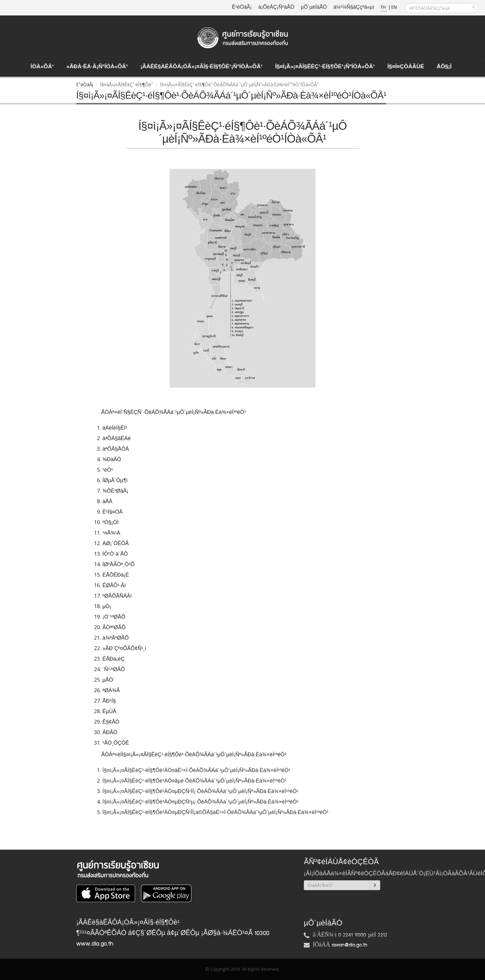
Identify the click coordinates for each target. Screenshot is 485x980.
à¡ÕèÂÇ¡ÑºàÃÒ (276, 7)
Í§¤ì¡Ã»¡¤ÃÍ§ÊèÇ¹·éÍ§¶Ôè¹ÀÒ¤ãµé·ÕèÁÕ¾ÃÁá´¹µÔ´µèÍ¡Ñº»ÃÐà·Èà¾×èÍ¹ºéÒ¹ (195, 781)
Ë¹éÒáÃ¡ (242, 7)
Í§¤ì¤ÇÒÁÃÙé (406, 67)
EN (394, 7)
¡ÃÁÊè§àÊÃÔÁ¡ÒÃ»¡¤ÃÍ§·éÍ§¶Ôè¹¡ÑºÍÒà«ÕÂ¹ (201, 67)
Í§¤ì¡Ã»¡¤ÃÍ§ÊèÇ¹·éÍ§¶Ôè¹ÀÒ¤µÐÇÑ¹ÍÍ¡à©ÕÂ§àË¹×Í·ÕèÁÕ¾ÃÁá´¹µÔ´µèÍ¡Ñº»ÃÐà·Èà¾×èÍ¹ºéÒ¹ (216, 812)
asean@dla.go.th (350, 945)
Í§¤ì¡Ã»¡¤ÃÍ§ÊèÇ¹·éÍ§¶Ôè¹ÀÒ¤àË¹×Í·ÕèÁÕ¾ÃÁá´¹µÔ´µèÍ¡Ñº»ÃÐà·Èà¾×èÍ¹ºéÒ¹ (197, 770)
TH (384, 7)
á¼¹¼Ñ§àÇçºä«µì (354, 7)
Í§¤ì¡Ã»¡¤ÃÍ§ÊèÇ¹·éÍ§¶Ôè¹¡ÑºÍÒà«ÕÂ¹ (325, 67)
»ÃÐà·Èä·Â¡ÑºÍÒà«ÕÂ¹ (97, 67)
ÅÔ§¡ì (444, 67)
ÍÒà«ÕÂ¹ (42, 67)
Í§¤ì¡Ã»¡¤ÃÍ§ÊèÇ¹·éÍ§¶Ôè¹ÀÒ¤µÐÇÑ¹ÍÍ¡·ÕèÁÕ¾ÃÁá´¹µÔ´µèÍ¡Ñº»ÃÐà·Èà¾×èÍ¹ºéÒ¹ (201, 791)
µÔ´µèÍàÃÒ (314, 7)
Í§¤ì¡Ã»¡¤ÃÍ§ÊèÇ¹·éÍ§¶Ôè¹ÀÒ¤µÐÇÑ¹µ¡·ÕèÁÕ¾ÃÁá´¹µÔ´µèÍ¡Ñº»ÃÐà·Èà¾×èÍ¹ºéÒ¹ (201, 802)
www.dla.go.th (95, 944)
